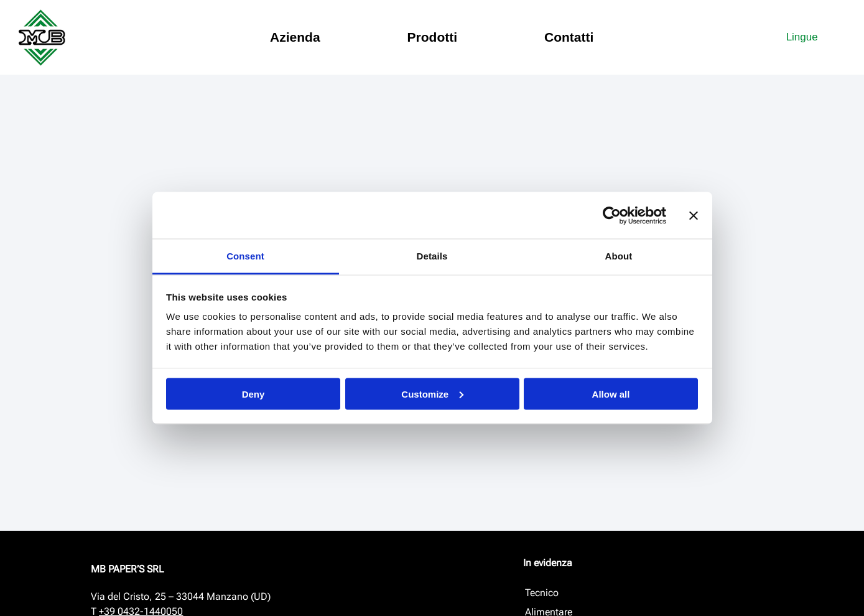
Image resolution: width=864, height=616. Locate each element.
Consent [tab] (245, 256)
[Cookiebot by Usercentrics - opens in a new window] (612, 215)
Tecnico (542, 593)
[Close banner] (694, 215)
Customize (432, 394)
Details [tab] (432, 256)
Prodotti (432, 37)
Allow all (611, 394)
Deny (253, 394)
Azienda (295, 37)
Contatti (569, 37)
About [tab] (619, 256)
